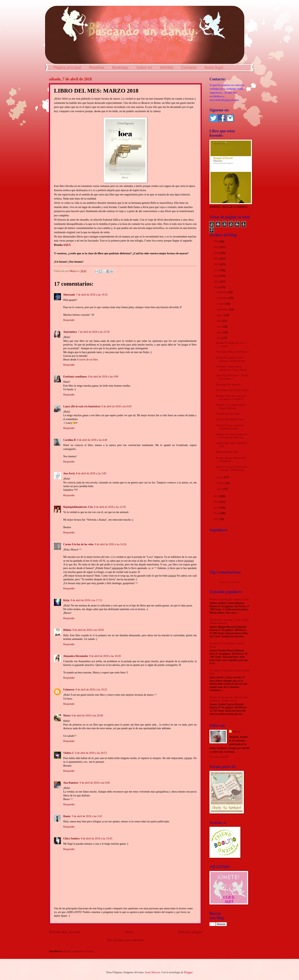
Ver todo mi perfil (219, 757)
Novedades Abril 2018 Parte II (232, 390)
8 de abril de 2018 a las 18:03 (88, 630)
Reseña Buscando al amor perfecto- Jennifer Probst (231, 359)
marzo (220, 477)
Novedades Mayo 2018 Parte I (232, 352)
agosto (221, 315)
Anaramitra (70, 332)
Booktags (120, 67)
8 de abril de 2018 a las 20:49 (87, 716)
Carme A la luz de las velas (78, 544)
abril (220, 338)
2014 (217, 513)
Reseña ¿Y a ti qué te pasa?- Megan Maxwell (231, 407)
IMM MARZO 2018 (227, 452)
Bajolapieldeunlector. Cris (78, 507)
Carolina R (70, 440)
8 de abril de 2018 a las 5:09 (91, 473)
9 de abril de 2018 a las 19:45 (97, 839)
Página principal (67, 67)
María (67, 716)
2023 (217, 259)
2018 (217, 287)
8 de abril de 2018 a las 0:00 (103, 377)
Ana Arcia (69, 473)
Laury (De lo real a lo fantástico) (82, 406)
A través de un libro (88, 360)
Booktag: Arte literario (228, 385)
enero (220, 489)
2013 (217, 519)
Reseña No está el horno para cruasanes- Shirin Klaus (232, 469)
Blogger (188, 972)
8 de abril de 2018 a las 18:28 (105, 656)
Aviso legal (214, 67)
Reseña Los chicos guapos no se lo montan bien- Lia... (232, 436)
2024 (217, 253)
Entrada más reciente (65, 932)
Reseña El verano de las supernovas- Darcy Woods (232, 368)
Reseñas (97, 67)
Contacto (189, 67)
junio (220, 327)
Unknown (69, 690)
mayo (220, 332)
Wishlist (167, 67)
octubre (221, 304)
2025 (217, 247)
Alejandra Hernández (76, 656)
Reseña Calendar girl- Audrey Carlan (229, 599)
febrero (221, 483)
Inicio (129, 932)
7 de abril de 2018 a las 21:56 (94, 332)
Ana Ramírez (71, 783)
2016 (217, 502)
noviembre (223, 298)
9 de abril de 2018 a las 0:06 (95, 783)
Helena (67, 630)
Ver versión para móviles (125, 940)
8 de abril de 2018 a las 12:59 (110, 507)
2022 (217, 264)
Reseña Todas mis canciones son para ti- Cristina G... (231, 398)
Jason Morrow (152, 972)
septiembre (223, 309)
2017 (217, 496)
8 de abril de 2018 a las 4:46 (92, 440)
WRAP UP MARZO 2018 (230, 420)
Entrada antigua (190, 932)
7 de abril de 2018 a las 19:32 (92, 295)
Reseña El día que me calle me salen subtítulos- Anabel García (229, 699)
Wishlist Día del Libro (228, 414)
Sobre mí (144, 67)
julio (220, 321)
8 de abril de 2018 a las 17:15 (86, 600)
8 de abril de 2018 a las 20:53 (91, 753)
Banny (67, 816)
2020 (217, 276)
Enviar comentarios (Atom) (79, 951)
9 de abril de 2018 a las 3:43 (87, 816)
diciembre (223, 292)
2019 (217, 282)
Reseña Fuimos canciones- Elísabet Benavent (230, 427)
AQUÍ (67, 245)
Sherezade (69, 295)
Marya (237, 732)
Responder (69, 320)
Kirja (66, 600)
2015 (217, 508)
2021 (217, 270)
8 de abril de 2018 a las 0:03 (116, 406)
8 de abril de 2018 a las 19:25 (91, 690)
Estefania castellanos (75, 377)
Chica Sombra (71, 839)
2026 (217, 241)
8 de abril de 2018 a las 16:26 (111, 544)
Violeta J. (69, 753)
